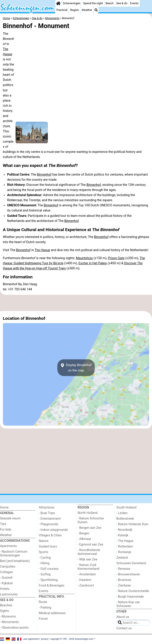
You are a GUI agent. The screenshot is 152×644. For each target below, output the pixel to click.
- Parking (45, 608)
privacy (45, 639)
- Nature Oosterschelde (133, 591)
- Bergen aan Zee (90, 528)
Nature (44, 541)
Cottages (6, 572)
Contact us (124, 628)
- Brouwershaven (128, 574)
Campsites (8, 567)
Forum (43, 619)
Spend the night (93, 3)
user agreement (31, 639)
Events (134, 3)
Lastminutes (9, 594)
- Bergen (84, 533)
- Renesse (123, 569)
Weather (87, 10)
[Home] (58, 3)
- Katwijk (122, 535)
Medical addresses (52, 613)
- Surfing (45, 574)
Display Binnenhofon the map (76, 368)
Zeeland (122, 558)
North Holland (88, 513)
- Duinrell (6, 578)
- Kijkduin (6, 583)
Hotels (5, 589)
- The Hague (125, 541)
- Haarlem (85, 580)
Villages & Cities (50, 535)
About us (123, 617)
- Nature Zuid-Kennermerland (88, 567)
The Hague (42, 250)
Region (74, 10)
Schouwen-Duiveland (131, 563)
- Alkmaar (84, 539)
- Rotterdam (125, 547)
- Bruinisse (124, 580)
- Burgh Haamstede (130, 597)
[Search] (96, 10)
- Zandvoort (86, 586)
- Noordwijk (124, 530)
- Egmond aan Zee (90, 545)
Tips (3, 524)
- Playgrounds (48, 524)
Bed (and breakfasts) (15, 561)
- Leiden (122, 513)
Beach (110, 3)
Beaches (6, 605)
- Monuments (9, 622)
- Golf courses (49, 569)
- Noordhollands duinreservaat (89, 552)
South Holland (126, 508)
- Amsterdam (87, 574)
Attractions (47, 508)
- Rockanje (124, 552)
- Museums (8, 616)
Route (43, 602)
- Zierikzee (124, 586)
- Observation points (14, 628)
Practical (62, 10)
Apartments (8, 546)
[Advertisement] (76, 303)
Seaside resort (10, 518)
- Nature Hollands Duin (132, 524)
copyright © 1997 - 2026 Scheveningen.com (72, 639)
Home (4, 508)
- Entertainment (50, 519)
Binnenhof (44, 175)
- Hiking (44, 563)
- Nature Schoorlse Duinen (91, 520)
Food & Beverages (52, 586)
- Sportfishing (48, 580)
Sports (43, 552)
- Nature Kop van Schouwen (128, 604)
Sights (4, 611)
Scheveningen (72, 3)
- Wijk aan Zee (88, 559)
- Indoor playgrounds (53, 530)
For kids (6, 530)
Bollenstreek (125, 519)
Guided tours (48, 547)
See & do (122, 3)
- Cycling (45, 558)
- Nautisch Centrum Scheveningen (14, 554)
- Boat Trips (47, 513)
